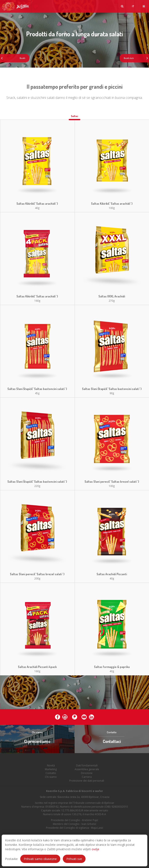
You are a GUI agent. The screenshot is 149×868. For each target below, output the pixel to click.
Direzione (87, 779)
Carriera (87, 783)
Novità (51, 771)
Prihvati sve (74, 859)
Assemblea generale (87, 775)
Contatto (51, 779)
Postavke (11, 859)
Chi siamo (51, 783)
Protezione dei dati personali (87, 787)
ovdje (95, 849)
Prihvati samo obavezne (40, 859)
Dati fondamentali (87, 771)
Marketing (51, 775)
